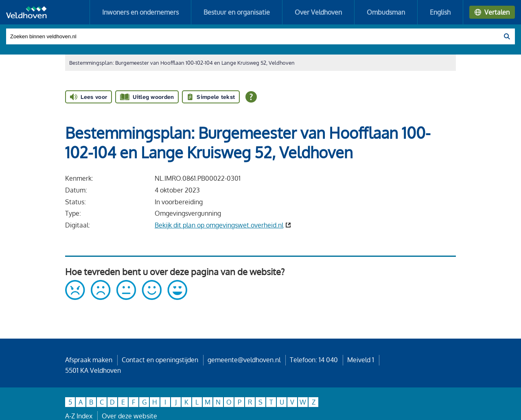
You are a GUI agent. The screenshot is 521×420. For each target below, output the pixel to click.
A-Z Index (79, 416)
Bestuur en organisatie (237, 12)
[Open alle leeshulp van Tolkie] (251, 97)
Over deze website (129, 416)
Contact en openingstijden (160, 360)
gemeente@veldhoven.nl (244, 360)
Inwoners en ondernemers (140, 12)
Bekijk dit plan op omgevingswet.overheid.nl (219, 225)
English (440, 12)
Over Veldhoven (318, 12)
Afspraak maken (89, 360)
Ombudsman (386, 12)
